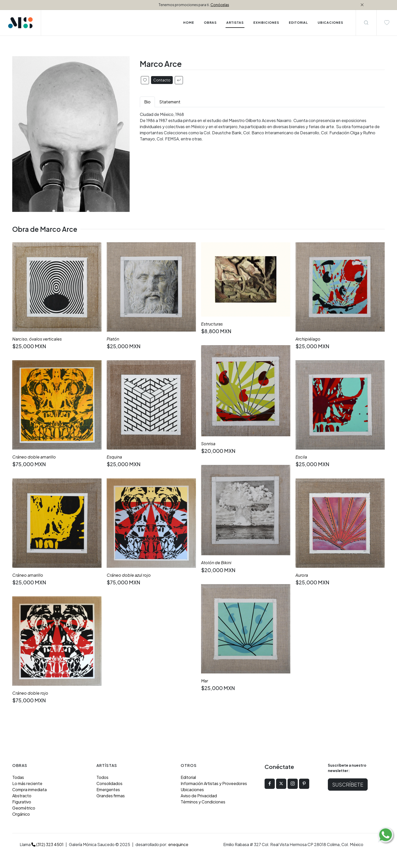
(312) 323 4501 (47, 844)
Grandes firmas (111, 796)
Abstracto (22, 796)
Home (189, 23)
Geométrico (24, 808)
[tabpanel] (262, 127)
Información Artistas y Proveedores (214, 783)
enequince (178, 844)
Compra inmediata (29, 789)
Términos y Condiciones (203, 802)
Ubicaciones (192, 789)
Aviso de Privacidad (199, 796)
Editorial (188, 777)
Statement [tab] (170, 102)
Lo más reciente (27, 783)
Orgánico (21, 814)
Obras (210, 23)
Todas (18, 777)
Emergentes (108, 789)
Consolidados (109, 783)
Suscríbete (348, 784)
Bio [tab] (147, 102)
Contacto (162, 80)
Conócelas (220, 5)
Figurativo (22, 802)
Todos (102, 777)
